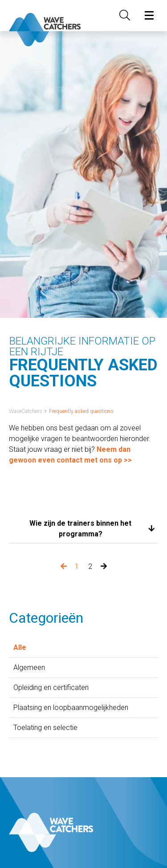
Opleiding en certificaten (51, 688)
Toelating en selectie (45, 728)
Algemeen (29, 667)
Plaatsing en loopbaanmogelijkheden (71, 708)
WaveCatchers (26, 411)
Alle (20, 647)
